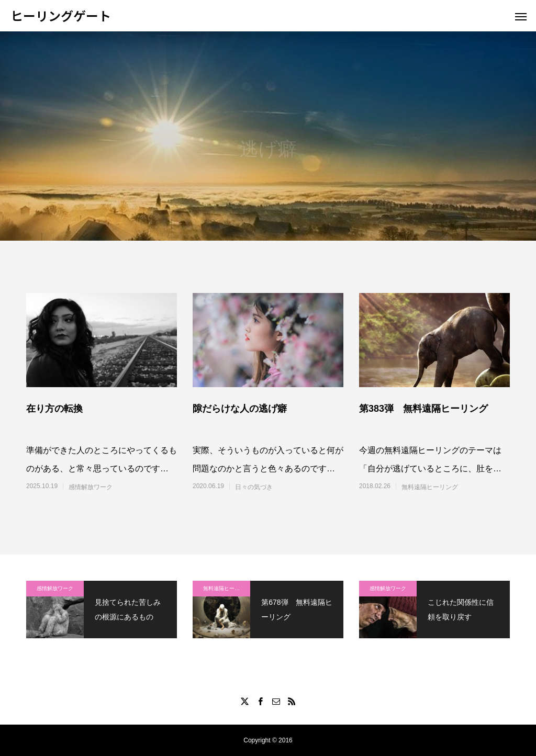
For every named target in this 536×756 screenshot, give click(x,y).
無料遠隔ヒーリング (430, 487)
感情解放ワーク (91, 487)
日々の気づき (254, 487)
